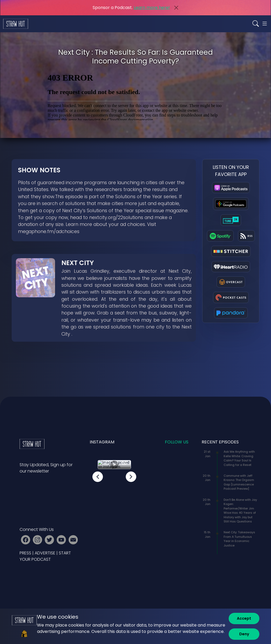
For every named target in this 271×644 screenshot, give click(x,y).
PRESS (25, 553)
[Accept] (244, 618)
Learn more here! (152, 8)
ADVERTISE (45, 553)
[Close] (176, 8)
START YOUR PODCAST (45, 556)
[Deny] (244, 634)
